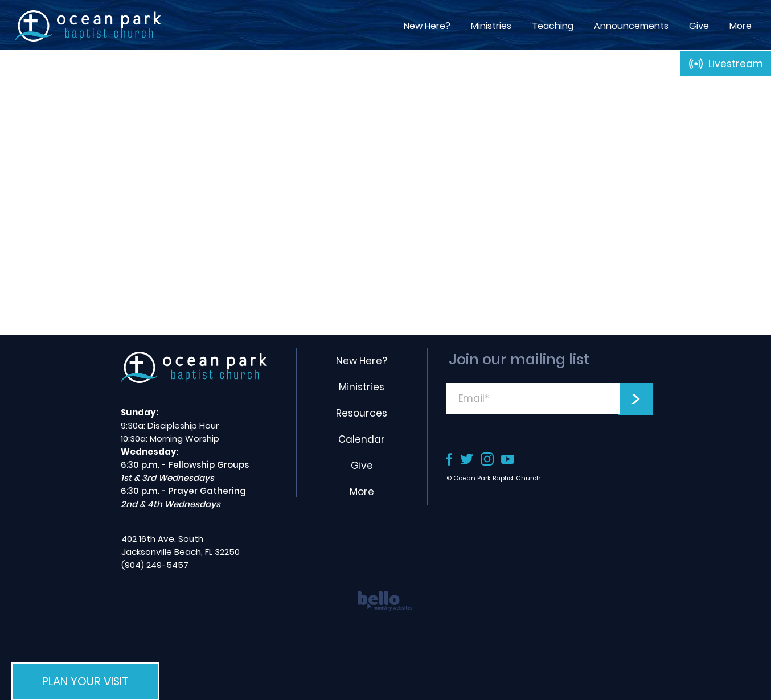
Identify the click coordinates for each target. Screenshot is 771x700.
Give (362, 466)
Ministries (362, 387)
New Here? (362, 361)
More (362, 492)
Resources (362, 413)
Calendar (362, 439)
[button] (553, 26)
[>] (635, 399)
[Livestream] (726, 63)
